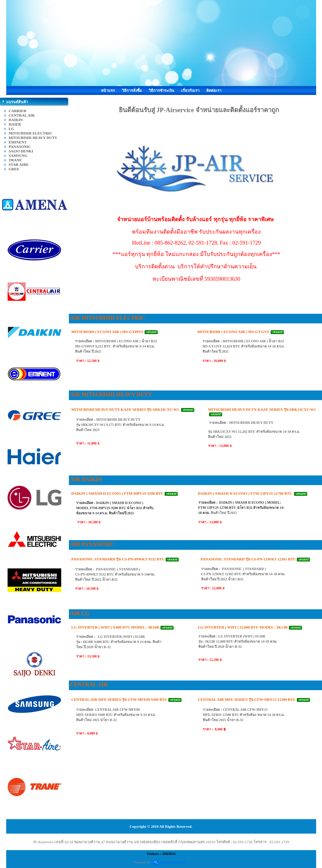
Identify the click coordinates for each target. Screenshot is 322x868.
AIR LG (80, 613)
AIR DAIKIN (86, 479)
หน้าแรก (108, 90)
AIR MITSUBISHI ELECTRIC (107, 318)
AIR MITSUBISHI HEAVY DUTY (111, 394)
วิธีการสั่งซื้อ (132, 90)
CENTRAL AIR (89, 684)
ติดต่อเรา (214, 90)
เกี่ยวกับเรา (190, 90)
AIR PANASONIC (92, 544)
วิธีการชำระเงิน (162, 90)
